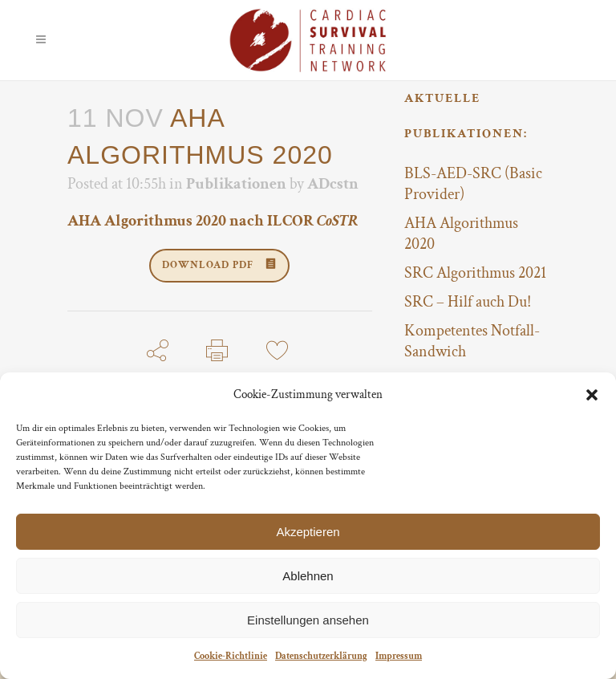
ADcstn (333, 184)
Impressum (399, 656)
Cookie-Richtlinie (231, 656)
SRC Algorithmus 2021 (475, 273)
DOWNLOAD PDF (219, 265)
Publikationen (236, 184)
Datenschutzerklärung (321, 656)
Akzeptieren (308, 532)
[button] (592, 395)
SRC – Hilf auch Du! (468, 302)
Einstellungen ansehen (308, 620)
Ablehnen (308, 576)
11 (277, 383)
